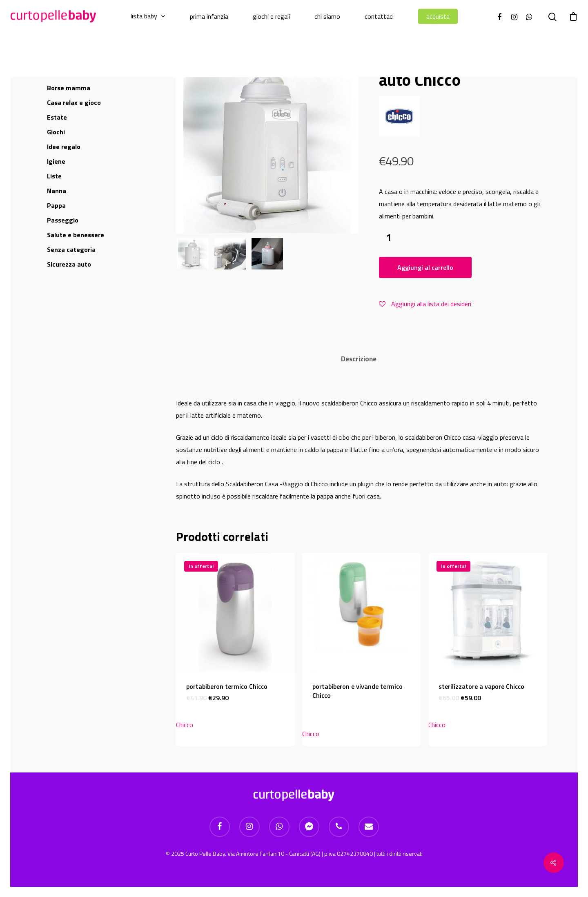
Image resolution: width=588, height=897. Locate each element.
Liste (54, 176)
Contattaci (379, 17)
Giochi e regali (271, 17)
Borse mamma (69, 88)
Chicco (185, 725)
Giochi (56, 132)
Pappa (56, 205)
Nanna (57, 191)
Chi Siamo (327, 17)
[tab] (359, 359)
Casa (74, 102)
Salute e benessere (76, 235)
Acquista (438, 17)
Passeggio (63, 220)
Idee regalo (64, 147)
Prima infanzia (209, 17)
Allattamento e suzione (82, 73)
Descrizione (359, 359)
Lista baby (148, 16)
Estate (57, 117)
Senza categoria (71, 249)
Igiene (56, 161)
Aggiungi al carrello (425, 267)
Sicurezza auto (69, 264)
